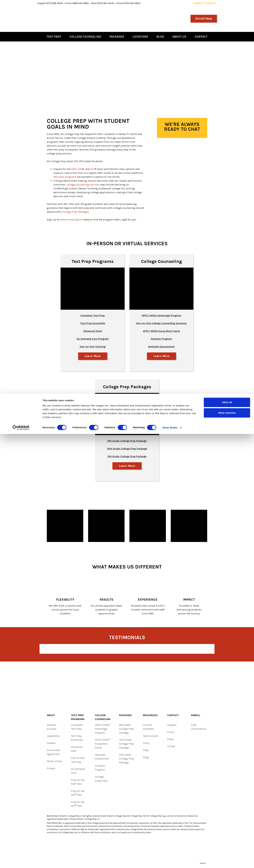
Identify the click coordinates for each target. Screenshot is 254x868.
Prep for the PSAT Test (78, 783)
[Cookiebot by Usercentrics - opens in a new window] (21, 862)
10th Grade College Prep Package (127, 744)
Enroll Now (204, 19)
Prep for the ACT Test (78, 805)
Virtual (171, 747)
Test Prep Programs (93, 261)
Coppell (172, 726)
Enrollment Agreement (53, 753)
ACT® (93, 169)
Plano (170, 740)
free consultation (72, 220)
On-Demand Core (78, 772)
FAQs (146, 751)
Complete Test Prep (93, 315)
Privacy (51, 769)
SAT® (81, 169)
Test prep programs (65, 177)
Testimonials (151, 737)
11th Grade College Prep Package (127, 759)
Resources (150, 716)
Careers (51, 744)
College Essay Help (101, 779)
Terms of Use (54, 762)
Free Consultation (199, 728)
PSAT (74, 169)
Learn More (93, 356)
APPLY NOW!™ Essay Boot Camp (103, 744)
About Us (179, 37)
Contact (201, 37)
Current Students (148, 728)
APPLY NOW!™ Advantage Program (103, 730)
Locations (140, 37)
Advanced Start (77, 750)
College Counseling (85, 37)
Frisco (171, 733)
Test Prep (54, 37)
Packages (117, 37)
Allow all (227, 836)
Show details (170, 862)
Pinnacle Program (100, 768)
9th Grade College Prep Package (127, 730)
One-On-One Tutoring (78, 761)
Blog (160, 37)
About (51, 716)
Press (146, 744)
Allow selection (227, 847)
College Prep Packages (75, 212)
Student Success (52, 728)
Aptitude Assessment (102, 757)
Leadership (53, 737)
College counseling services (83, 185)
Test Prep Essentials (93, 323)
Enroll (196, 716)
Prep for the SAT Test (78, 794)
